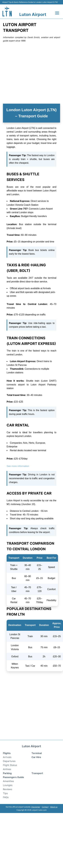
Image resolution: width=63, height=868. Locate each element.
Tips (5, 793)
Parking (7, 773)
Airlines (7, 769)
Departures (9, 761)
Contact (45, 807)
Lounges (8, 785)
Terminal (37, 753)
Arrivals (7, 757)
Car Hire (36, 757)
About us (54, 807)
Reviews (8, 789)
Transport (37, 773)
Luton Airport (33, 14)
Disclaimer (36, 807)
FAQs (6, 797)
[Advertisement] (28, 73)
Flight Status (10, 765)
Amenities (8, 781)
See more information (18, 466)
